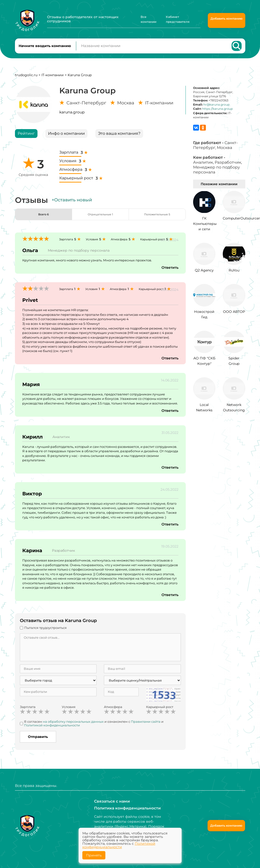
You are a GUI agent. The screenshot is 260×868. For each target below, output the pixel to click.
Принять (94, 855)
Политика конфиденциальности (124, 808)
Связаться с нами (110, 801)
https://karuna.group (217, 113)
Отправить (38, 741)
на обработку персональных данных (73, 726)
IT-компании (53, 79)
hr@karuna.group (217, 109)
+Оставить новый (72, 204)
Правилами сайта (146, 726)
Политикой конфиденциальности (52, 730)
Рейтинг (26, 138)
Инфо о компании (66, 138)
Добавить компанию (227, 18)
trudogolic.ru (26, 79)
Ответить (169, 272)
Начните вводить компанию (45, 48)
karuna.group (72, 116)
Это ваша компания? (119, 138)
